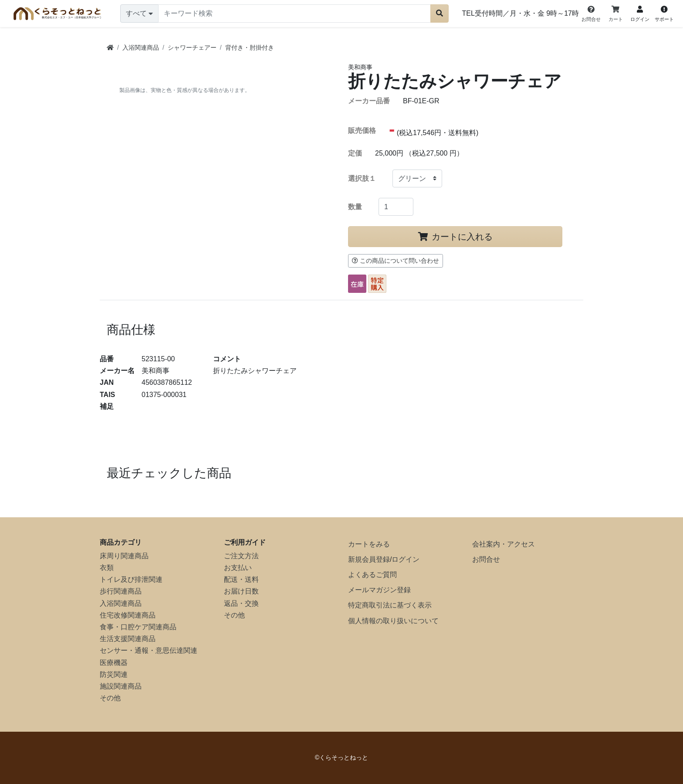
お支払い (238, 568)
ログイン (406, 559)
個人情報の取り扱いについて (393, 621)
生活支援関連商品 (128, 639)
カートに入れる (455, 237)
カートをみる (369, 544)
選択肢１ (362, 178)
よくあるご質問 (372, 575)
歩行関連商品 (121, 591)
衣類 (107, 568)
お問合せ (486, 559)
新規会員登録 (369, 559)
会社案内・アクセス (504, 544)
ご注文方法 (241, 556)
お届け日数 (241, 591)
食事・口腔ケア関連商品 (138, 627)
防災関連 (114, 674)
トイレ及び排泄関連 (131, 579)
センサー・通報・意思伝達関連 (149, 650)
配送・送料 (241, 579)
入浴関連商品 (121, 603)
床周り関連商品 (124, 556)
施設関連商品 (121, 686)
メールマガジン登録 (379, 590)
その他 (110, 698)
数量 (355, 207)
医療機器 (114, 663)
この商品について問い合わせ (396, 261)
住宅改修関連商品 (128, 615)
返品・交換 (241, 603)
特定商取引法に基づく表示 (390, 605)
